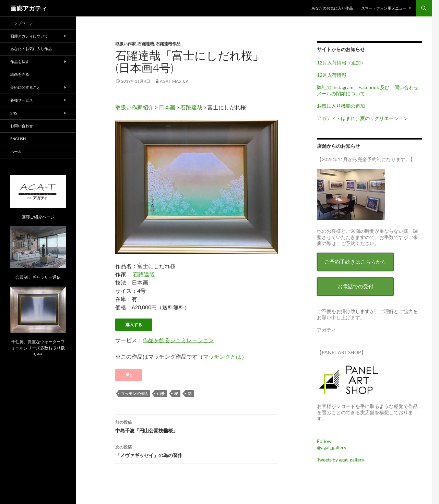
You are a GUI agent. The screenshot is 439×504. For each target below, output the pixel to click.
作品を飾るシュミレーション (178, 340)
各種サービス (22, 100)
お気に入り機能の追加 (341, 106)
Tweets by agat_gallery (341, 460)
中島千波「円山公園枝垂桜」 (197, 426)
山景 (161, 393)
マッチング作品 (134, 393)
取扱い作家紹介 (134, 107)
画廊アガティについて (29, 36)
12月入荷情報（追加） (341, 63)
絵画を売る (20, 74)
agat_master (174, 81)
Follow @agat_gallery (332, 444)
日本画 (167, 107)
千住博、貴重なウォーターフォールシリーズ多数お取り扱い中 (38, 348)
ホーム (16, 151)
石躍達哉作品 (168, 44)
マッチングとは (222, 356)
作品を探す (20, 62)
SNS (14, 113)
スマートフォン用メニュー (384, 8)
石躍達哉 (146, 44)
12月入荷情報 (332, 75)
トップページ (22, 23)
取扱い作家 (126, 44)
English (18, 139)
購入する (134, 325)
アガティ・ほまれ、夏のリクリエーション (363, 118)
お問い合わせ (22, 126)
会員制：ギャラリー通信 (38, 277)
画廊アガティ (29, 8)
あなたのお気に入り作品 (332, 8)
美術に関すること (25, 87)
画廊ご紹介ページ (38, 217)
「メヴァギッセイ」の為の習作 (197, 451)
